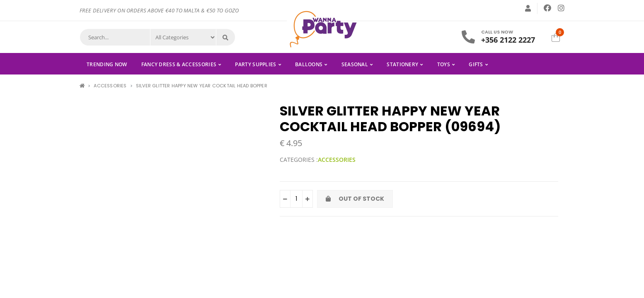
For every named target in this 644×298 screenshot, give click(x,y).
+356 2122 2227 (508, 40)
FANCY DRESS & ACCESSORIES (179, 64)
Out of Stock (355, 199)
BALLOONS (309, 64)
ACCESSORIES (110, 86)
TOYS (444, 64)
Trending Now (107, 64)
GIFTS (476, 64)
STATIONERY (402, 64)
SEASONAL (355, 64)
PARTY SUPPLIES (255, 64)
